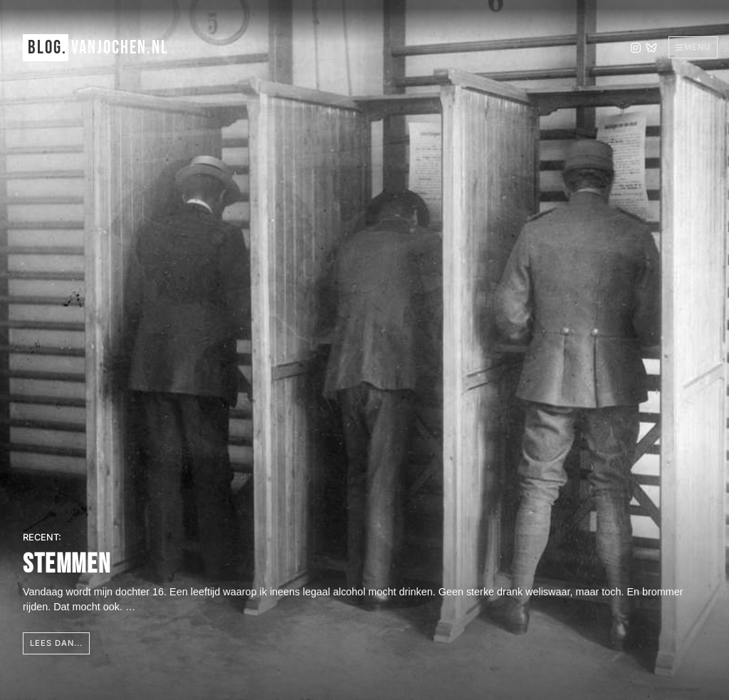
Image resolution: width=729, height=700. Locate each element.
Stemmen (67, 564)
